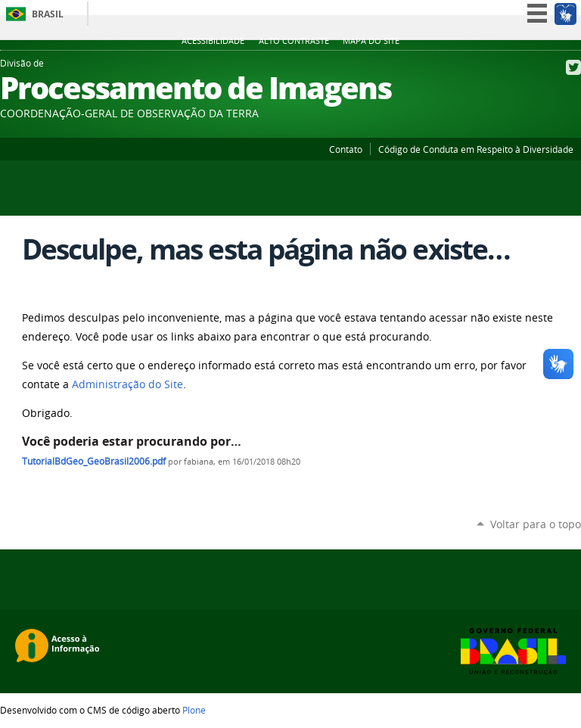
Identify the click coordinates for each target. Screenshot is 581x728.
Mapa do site (371, 41)
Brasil (48, 14)
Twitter (573, 67)
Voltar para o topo (536, 524)
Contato (346, 149)
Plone (194, 710)
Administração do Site (127, 384)
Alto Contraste (294, 41)
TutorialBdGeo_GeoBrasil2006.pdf (94, 461)
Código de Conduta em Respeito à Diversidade (476, 149)
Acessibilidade (213, 41)
